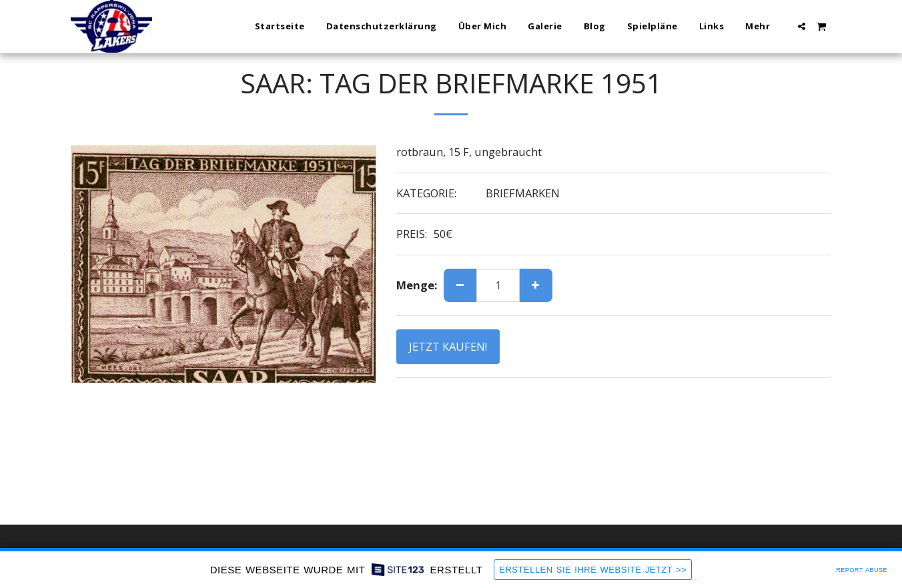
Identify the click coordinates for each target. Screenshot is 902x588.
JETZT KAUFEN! (448, 346)
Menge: (417, 286)
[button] (802, 26)
